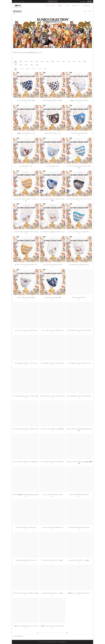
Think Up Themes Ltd (50, 642)
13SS (26, 61)
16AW (63, 61)
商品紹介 (60, 6)
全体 (15, 61)
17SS (69, 61)
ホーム (16, 2)
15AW (53, 61)
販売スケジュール (76, 6)
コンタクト (22, 2)
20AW (32, 65)
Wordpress (63, 642)
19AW (21, 65)
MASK (37, 65)
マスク (45, 69)
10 (61, 633)
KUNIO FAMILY (87, 6)
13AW (31, 61)
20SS (26, 65)
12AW (21, 61)
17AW (74, 61)
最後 (67, 633)
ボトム (28, 69)
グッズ (40, 69)
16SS (58, 61)
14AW (42, 61)
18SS (79, 61)
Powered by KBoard (18, 636)
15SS (47, 61)
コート (34, 69)
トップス (21, 69)
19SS (16, 65)
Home (85, 11)
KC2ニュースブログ (50, 6)
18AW (85, 61)
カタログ (67, 6)
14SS (37, 61)
